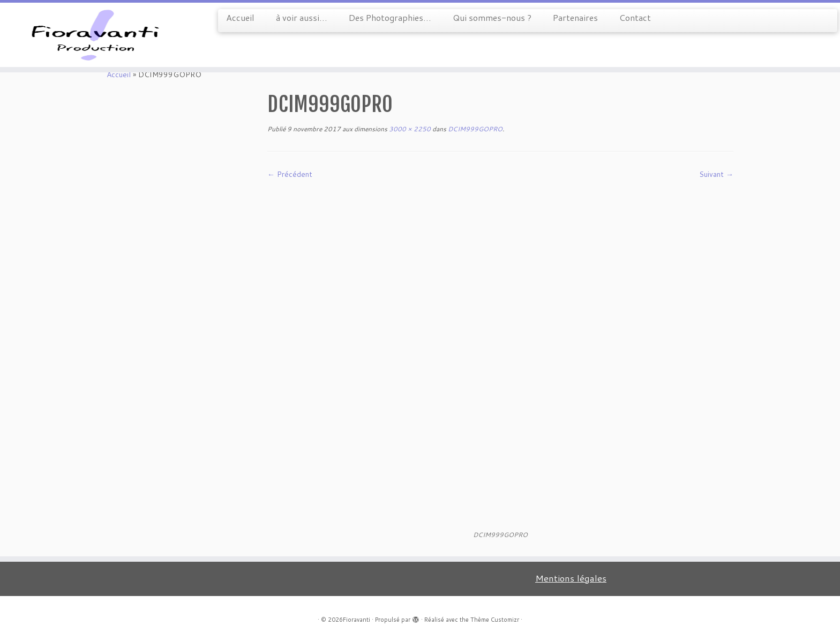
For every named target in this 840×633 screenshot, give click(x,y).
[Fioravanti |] (97, 35)
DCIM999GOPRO (474, 129)
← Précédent (290, 174)
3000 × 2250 (409, 129)
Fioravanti (357, 620)
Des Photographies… (390, 17)
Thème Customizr (495, 620)
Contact (635, 17)
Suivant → (716, 174)
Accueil (240, 17)
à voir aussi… (302, 17)
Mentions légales (571, 578)
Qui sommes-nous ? (492, 17)
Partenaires (575, 17)
